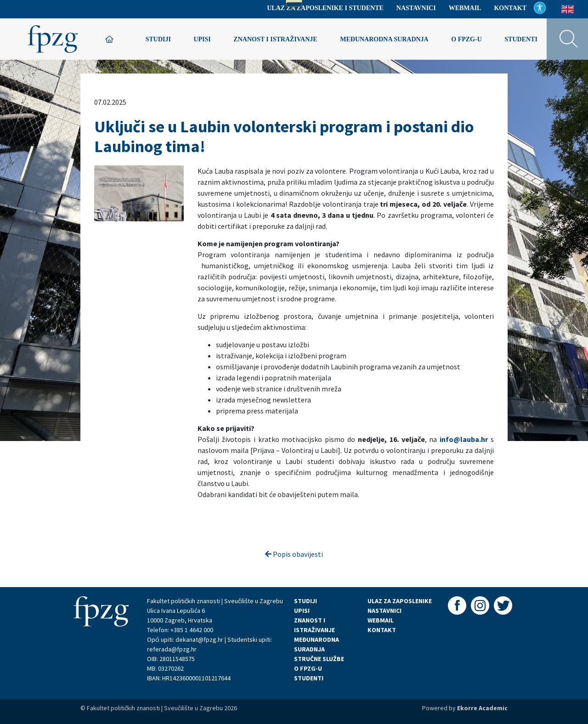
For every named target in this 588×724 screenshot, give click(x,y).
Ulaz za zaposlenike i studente (325, 8)
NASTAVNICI (384, 611)
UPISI (302, 611)
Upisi (202, 39)
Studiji (158, 39)
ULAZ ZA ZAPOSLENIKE (400, 601)
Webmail (465, 8)
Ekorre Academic (482, 708)
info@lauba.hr (464, 439)
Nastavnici (416, 8)
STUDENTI (309, 678)
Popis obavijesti (294, 554)
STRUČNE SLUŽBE (319, 659)
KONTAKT (382, 630)
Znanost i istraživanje (275, 39)
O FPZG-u (466, 39)
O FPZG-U (308, 668)
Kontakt (510, 8)
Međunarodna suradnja (384, 39)
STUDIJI (305, 601)
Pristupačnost (540, 8)
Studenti (521, 39)
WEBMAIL (381, 620)
